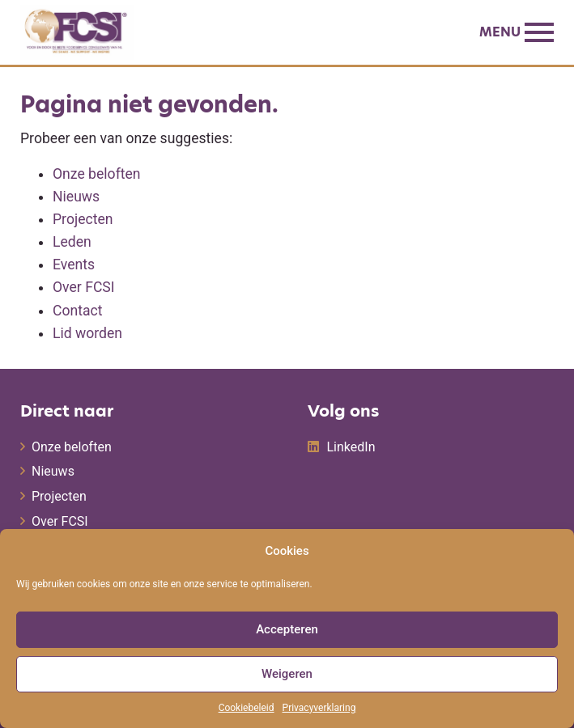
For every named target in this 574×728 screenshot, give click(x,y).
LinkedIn (351, 447)
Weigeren (287, 674)
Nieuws (76, 197)
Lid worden (87, 333)
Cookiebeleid (247, 708)
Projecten (83, 219)
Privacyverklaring (319, 708)
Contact (78, 311)
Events (74, 265)
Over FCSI (84, 287)
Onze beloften (97, 174)
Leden (72, 242)
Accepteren (287, 629)
